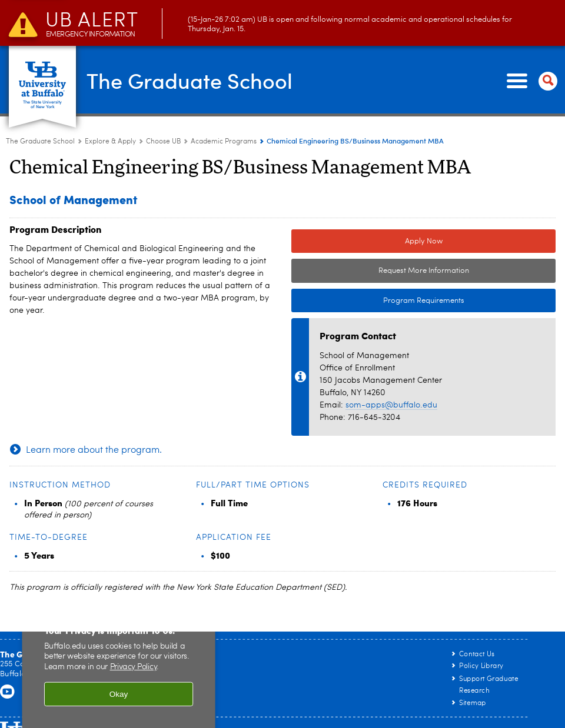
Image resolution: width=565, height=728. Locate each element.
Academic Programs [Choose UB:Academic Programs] (224, 142)
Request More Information (424, 271)
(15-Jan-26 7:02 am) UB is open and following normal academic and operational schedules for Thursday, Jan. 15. (279, 25)
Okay (119, 694)
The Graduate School (190, 80)
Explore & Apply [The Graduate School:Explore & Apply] (110, 142)
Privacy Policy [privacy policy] (134, 667)
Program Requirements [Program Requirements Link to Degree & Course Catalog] (378, 301)
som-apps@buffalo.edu (391, 405)
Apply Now (424, 241)
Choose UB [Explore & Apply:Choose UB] (163, 142)
